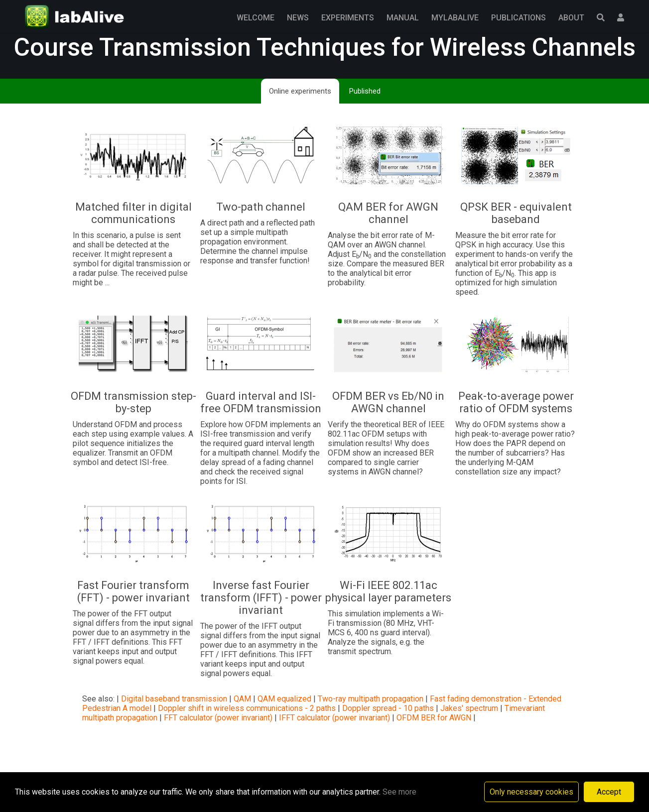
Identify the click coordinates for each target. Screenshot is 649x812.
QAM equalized (284, 699)
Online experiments (300, 91)
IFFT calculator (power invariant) (334, 718)
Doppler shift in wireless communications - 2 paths (247, 708)
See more (399, 792)
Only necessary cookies (531, 792)
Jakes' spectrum (469, 708)
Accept (609, 792)
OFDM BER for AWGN (434, 718)
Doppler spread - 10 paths (388, 708)
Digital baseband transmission (174, 699)
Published (365, 91)
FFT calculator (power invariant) (218, 718)
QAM (242, 699)
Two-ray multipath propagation (371, 699)
